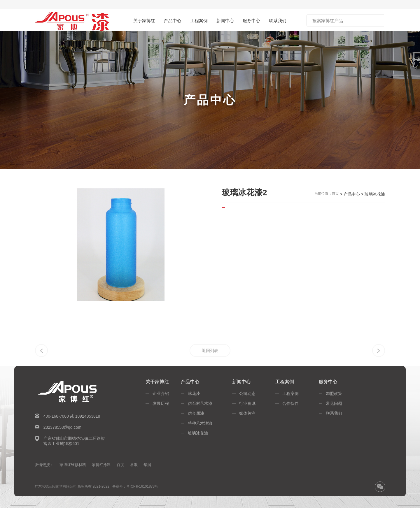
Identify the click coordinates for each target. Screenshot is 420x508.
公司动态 (247, 393)
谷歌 (134, 465)
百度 (120, 465)
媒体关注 (247, 413)
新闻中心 (225, 20)
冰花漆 (194, 393)
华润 (147, 465)
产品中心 (173, 20)
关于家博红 (144, 20)
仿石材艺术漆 (200, 403)
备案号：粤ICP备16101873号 (135, 486)
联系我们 (278, 20)
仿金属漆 (196, 413)
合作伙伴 (290, 403)
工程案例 (199, 20)
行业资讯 (247, 403)
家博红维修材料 (73, 465)
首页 (335, 195)
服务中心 (251, 20)
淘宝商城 (311, 4)
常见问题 (334, 403)
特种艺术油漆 (200, 423)
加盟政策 (334, 393)
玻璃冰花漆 (198, 433)
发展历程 (161, 403)
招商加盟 (377, 4)
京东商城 (343, 4)
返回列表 (210, 355)
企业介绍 (161, 393)
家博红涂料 (101, 465)
